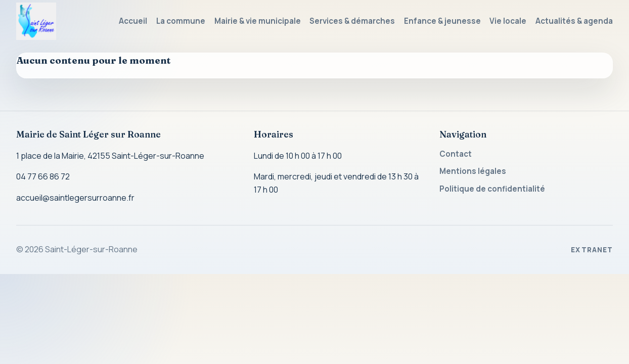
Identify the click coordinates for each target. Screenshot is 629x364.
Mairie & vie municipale (258, 21)
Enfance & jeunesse (442, 21)
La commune (181, 21)
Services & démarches (352, 21)
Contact (456, 154)
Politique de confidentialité (492, 189)
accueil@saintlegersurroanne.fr (75, 198)
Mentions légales (473, 171)
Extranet (592, 250)
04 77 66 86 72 (43, 176)
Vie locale (508, 21)
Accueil (133, 21)
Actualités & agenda (574, 21)
